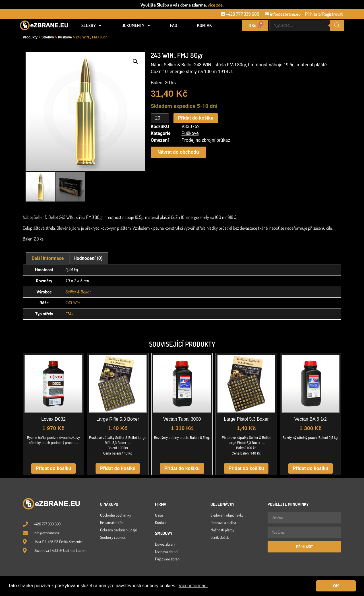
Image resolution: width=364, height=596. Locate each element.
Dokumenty (136, 25)
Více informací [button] (193, 586)
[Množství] (160, 118)
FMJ (69, 314)
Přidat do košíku (196, 118)
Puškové (65, 37)
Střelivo (48, 37)
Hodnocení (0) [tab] (88, 258)
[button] (135, 61)
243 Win (73, 303)
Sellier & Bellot (78, 292)
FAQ (174, 25)
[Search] (337, 25)
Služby (91, 25)
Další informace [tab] (48, 258)
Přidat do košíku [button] (53, 468)
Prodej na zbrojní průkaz (206, 140)
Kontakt (206, 25)
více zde (215, 5)
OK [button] (336, 586)
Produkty (30, 37)
